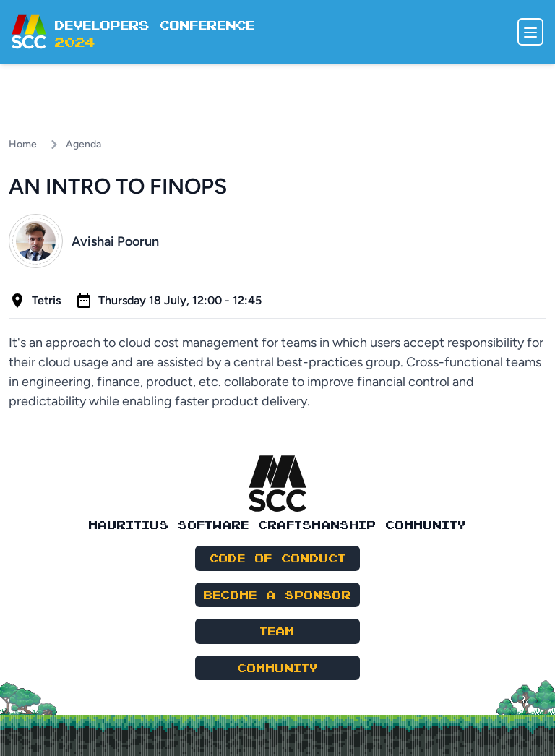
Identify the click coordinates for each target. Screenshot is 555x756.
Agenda (83, 144)
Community (278, 667)
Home (23, 144)
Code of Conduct (278, 558)
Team (277, 631)
